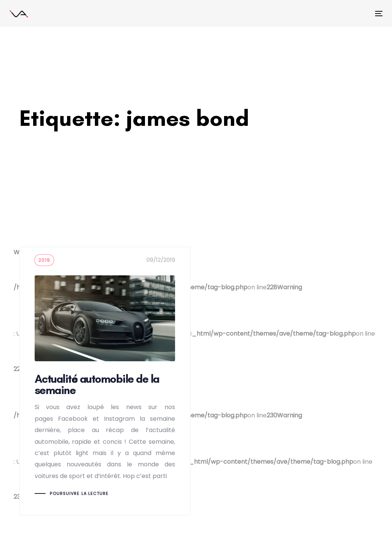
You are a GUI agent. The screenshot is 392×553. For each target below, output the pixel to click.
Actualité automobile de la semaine (105, 381)
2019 (44, 260)
